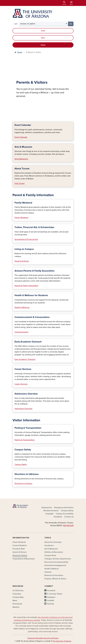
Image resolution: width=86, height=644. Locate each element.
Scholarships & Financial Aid (26, 239)
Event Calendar (21, 137)
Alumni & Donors (19, 552)
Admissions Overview (23, 409)
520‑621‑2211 (68, 526)
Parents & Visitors (20, 555)
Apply (43, 45)
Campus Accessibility (65, 514)
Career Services (21, 384)
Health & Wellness (22, 307)
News (15, 600)
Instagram (51, 597)
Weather (16, 607)
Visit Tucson (20, 183)
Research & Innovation (54, 575)
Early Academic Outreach (25, 359)
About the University (53, 542)
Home (20, 52)
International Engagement (55, 565)
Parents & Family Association (26, 286)
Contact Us (69, 517)
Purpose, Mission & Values (55, 579)
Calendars (17, 594)
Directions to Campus (23, 483)
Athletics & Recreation (54, 552)
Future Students (19, 542)
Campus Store (50, 555)
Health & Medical (52, 569)
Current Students (20, 545)
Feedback (58, 517)
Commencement (21, 332)
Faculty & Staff (19, 549)
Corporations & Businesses (24, 559)
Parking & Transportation (25, 440)
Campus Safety (21, 464)
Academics (49, 545)
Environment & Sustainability (56, 562)
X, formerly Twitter (55, 594)
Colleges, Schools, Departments (58, 559)
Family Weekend (21, 218)
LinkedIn (51, 600)
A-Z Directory (18, 591)
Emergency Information (64, 508)
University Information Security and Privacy (43, 638)
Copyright (49, 514)
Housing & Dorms (22, 261)
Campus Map (18, 597)
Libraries (48, 572)
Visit (43, 31)
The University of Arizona (62, 641)
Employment (47, 508)
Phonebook (17, 604)
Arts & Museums (21, 159)
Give (43, 38)
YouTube (51, 604)
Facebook (51, 591)
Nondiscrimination (51, 511)
